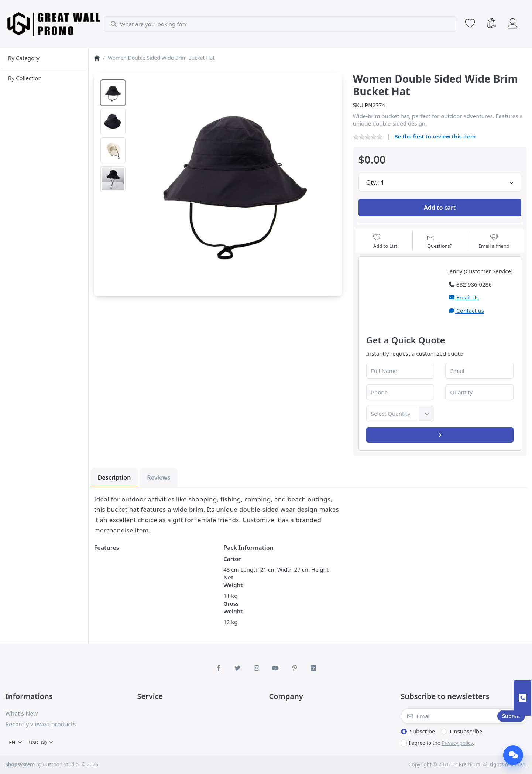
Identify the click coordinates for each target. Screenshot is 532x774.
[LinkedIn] (314, 668)
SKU (358, 105)
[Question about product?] (440, 241)
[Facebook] (219, 668)
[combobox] (281, 24)
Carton (233, 559)
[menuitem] (44, 58)
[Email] (449, 716)
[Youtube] (276, 668)
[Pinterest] (295, 668)
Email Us (464, 297)
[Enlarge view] (234, 181)
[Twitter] (237, 668)
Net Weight (233, 581)
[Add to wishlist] (385, 241)
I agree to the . (441, 743)
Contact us (466, 311)
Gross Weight (233, 607)
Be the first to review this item (435, 136)
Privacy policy (457, 743)
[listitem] (234, 181)
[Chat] (513, 755)
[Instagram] (257, 668)
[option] (113, 93)
